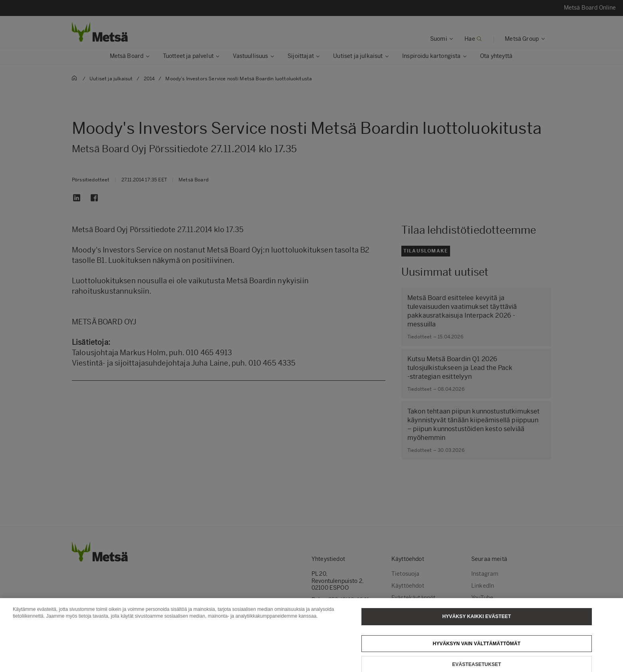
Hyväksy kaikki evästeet (476, 621)
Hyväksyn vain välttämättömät (477, 648)
